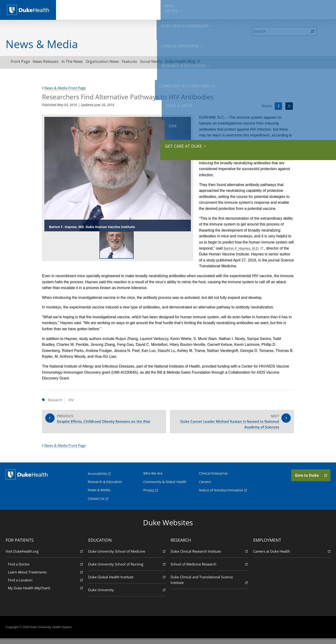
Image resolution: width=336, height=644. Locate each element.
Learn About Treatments (46, 578)
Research (56, 401)
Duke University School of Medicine (127, 557)
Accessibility (97, 479)
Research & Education (189, 9)
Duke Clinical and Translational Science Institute (209, 585)
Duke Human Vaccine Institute (257, 143)
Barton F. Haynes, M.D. (243, 249)
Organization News (117, 62)
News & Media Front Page (66, 89)
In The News (82, 62)
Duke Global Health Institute (127, 582)
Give (294, 7)
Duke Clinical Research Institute (209, 557)
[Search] (280, 31)
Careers (205, 487)
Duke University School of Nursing (127, 570)
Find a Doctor (46, 570)
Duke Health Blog (209, 62)
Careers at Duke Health (291, 557)
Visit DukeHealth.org (45, 557)
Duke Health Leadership (110, 9)
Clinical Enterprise (149, 9)
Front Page (22, 62)
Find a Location (46, 585)
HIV (73, 401)
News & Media (269, 9)
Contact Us (96, 504)
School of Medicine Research (209, 570)
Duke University (127, 595)
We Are (79, 9)
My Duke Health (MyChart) (46, 593)
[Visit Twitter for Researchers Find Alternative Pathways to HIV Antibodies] (289, 107)
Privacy (149, 496)
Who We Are (153, 479)
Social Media (174, 62)
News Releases (52, 62)
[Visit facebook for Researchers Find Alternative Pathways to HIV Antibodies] (278, 107)
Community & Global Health (231, 9)
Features (148, 62)
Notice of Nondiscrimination (221, 496)
